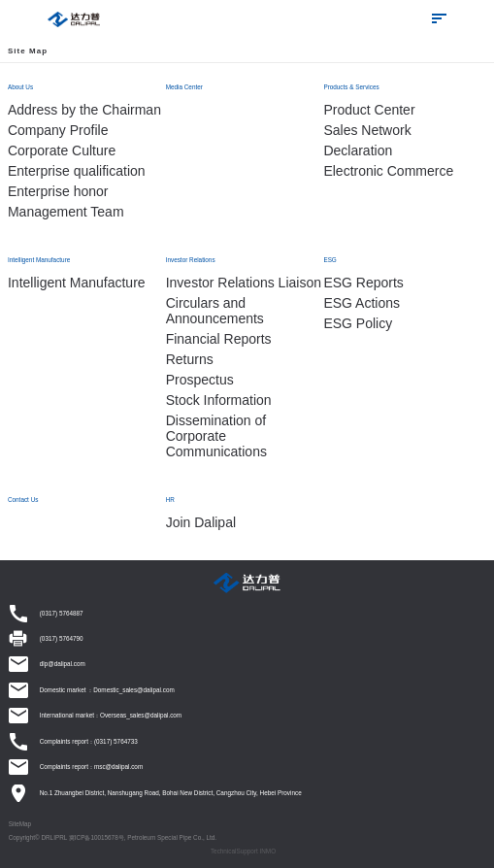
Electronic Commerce (388, 171)
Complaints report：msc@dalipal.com (91, 767)
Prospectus (200, 380)
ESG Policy (358, 323)
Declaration (358, 150)
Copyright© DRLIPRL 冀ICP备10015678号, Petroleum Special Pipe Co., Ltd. (113, 837)
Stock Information (219, 400)
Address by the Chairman (84, 110)
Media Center (184, 87)
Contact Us (23, 500)
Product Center (369, 110)
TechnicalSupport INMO (243, 851)
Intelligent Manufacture (39, 260)
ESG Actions (362, 303)
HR (170, 500)
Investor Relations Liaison (244, 283)
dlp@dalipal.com (63, 664)
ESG (329, 260)
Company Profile (58, 130)
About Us (20, 87)
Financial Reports (219, 339)
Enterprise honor (58, 191)
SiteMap (20, 824)
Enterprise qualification (77, 171)
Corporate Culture (62, 150)
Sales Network (367, 130)
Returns (190, 359)
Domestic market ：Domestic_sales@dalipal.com (107, 690)
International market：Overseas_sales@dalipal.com (111, 715)
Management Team (66, 212)
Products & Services (351, 87)
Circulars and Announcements (215, 311)
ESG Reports (363, 283)
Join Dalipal (201, 522)
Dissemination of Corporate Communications (216, 436)
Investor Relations (191, 260)
